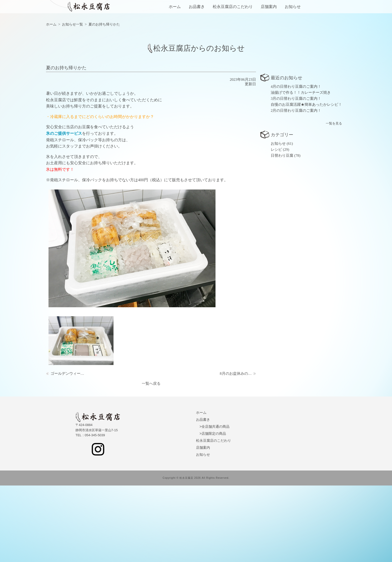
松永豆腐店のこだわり (233, 7)
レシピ (276, 226)
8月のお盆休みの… (236, 450)
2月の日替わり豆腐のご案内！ (296, 187)
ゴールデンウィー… (67, 450)
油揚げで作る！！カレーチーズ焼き (301, 169)
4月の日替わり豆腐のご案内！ (296, 163)
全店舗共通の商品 (215, 503)
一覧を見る (334, 200)
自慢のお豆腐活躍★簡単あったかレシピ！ (306, 181)
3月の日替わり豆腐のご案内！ (296, 175)
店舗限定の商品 (214, 510)
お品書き (197, 7)
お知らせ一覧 (72, 101)
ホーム (175, 7)
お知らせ (293, 7)
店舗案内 (269, 7)
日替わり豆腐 (282, 232)
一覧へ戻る (151, 460)
